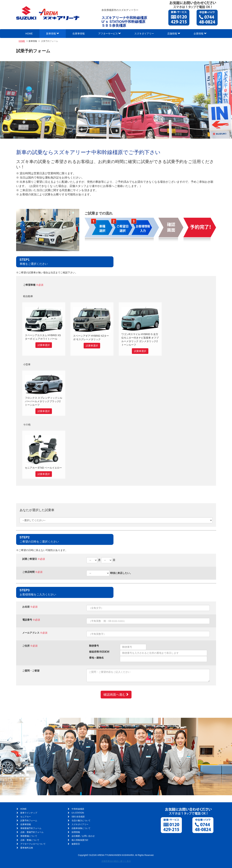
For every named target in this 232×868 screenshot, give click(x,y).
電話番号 (27, 620)
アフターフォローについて (33, 844)
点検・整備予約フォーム (32, 832)
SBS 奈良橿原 (78, 817)
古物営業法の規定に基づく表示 (116, 861)
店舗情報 (174, 34)
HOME (29, 34)
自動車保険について (81, 828)
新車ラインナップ (29, 813)
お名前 (26, 607)
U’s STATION (78, 813)
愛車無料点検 (27, 848)
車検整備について (29, 836)
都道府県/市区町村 (99, 652)
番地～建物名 (96, 658)
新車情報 (53, 34)
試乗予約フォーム (29, 821)
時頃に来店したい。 (121, 573)
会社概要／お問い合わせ (83, 836)
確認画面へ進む (116, 694)
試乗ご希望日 (30, 559)
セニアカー (26, 817)
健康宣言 (76, 844)
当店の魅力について (81, 821)
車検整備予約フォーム (31, 828)
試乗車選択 (44, 345)
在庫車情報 (79, 34)
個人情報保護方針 (80, 840)
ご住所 (26, 646)
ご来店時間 (28, 572)
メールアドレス (31, 633)
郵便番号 (94, 646)
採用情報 (76, 832)
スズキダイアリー (144, 34)
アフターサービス (110, 34)
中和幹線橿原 (78, 809)
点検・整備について (30, 840)
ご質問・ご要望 (31, 671)
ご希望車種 (29, 285)
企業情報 (200, 34)
